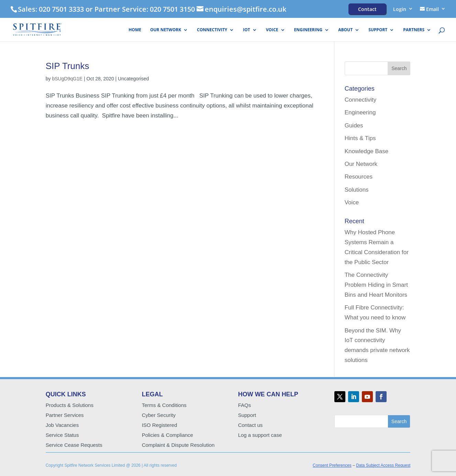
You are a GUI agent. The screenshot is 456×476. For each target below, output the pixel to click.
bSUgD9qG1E (67, 79)
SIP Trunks (68, 66)
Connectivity (212, 30)
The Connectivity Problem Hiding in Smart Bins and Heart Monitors (376, 285)
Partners (414, 30)
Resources (359, 177)
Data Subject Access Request (383, 465)
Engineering (308, 30)
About (345, 30)
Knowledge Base (367, 151)
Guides (354, 126)
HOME (135, 30)
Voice (272, 30)
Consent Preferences (332, 465)
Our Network (166, 30)
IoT (246, 30)
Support (378, 30)
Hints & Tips (360, 138)
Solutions (357, 190)
